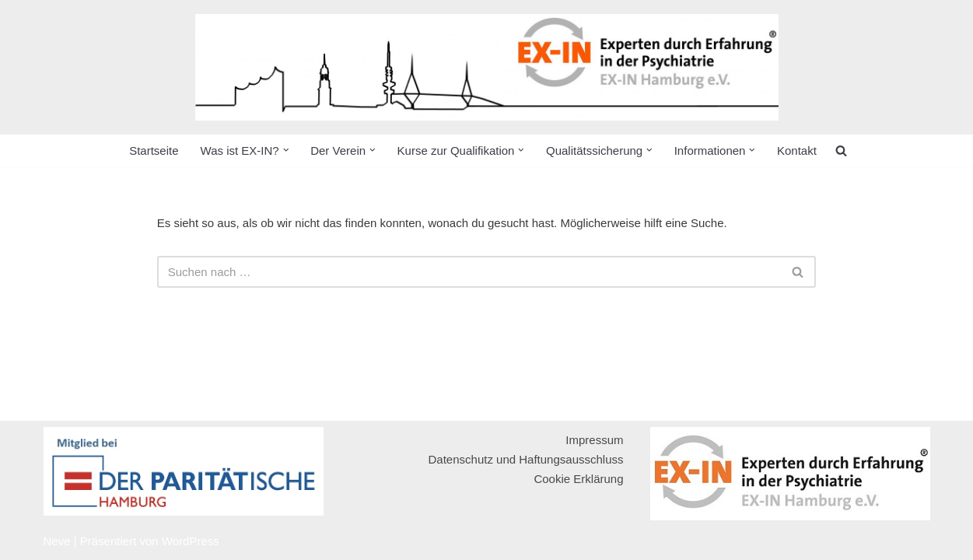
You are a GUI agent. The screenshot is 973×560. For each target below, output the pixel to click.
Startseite (154, 150)
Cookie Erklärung (578, 479)
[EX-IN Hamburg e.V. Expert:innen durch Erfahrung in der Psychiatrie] (487, 67)
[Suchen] (469, 272)
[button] (286, 150)
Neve (57, 541)
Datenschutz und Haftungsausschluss (526, 459)
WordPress (191, 541)
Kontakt (797, 150)
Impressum (594, 440)
